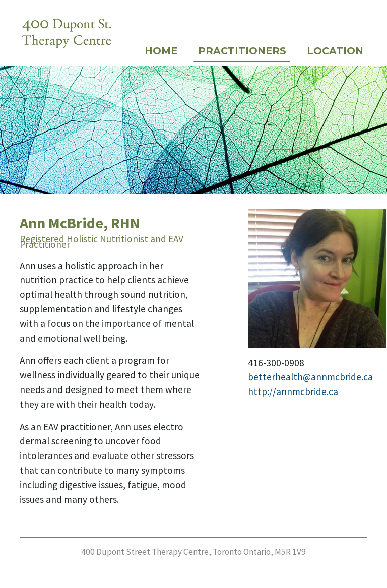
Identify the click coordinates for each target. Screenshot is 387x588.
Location (335, 51)
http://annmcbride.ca (293, 391)
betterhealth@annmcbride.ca (310, 377)
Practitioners (242, 51)
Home (161, 51)
